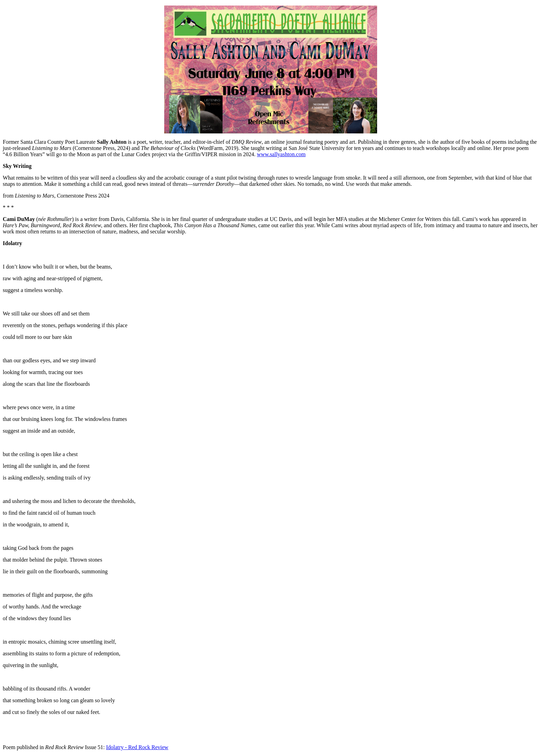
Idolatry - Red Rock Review (137, 747)
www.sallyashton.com (281, 154)
